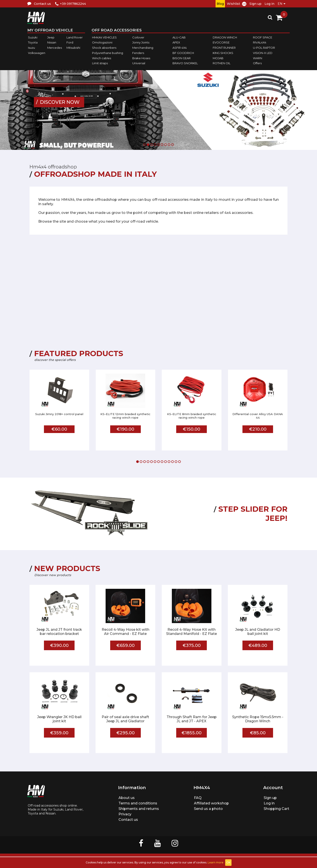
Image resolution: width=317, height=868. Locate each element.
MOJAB (218, 58)
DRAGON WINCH (225, 37)
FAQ (198, 798)
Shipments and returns (139, 809)
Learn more (216, 862)
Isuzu (31, 48)
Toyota (33, 43)
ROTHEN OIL (222, 63)
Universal (139, 63)
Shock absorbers (104, 48)
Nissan (52, 43)
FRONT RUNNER (224, 48)
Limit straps (100, 63)
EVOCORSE (221, 43)
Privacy (125, 814)
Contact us (128, 820)
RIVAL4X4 (260, 43)
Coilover (138, 37)
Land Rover (75, 37)
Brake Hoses (141, 58)
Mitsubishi (73, 48)
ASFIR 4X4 (180, 48)
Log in (269, 4)
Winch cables (102, 58)
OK (228, 862)
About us (127, 798)
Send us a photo (208, 809)
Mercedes (55, 48)
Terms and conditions (138, 803)
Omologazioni (102, 43)
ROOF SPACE (263, 37)
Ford (70, 43)
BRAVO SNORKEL (185, 63)
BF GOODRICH (183, 53)
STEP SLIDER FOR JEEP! (253, 514)
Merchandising (143, 48)
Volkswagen (37, 53)
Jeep (51, 37)
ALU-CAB (179, 37)
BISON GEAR (182, 58)
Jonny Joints (141, 43)
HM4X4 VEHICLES (104, 37)
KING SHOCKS (223, 53)
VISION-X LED (263, 53)
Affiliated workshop (211, 803)
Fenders (138, 53)
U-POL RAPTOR (264, 48)
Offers (257, 63)
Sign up (255, 4)
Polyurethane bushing (108, 53)
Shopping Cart (276, 809)
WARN (258, 58)
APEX (176, 43)
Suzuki (33, 37)
